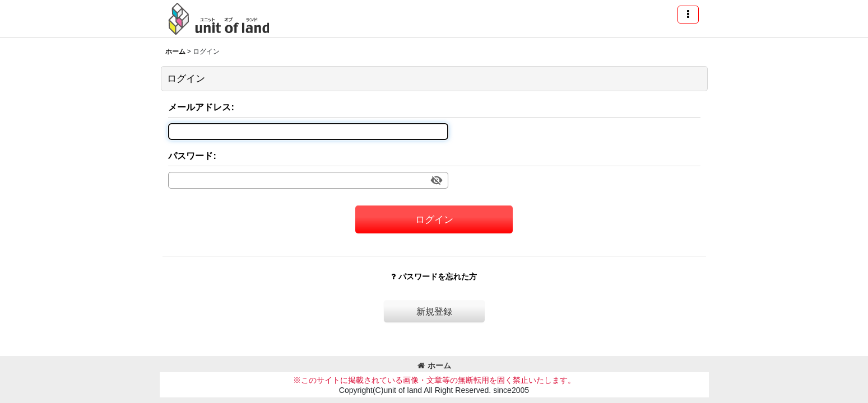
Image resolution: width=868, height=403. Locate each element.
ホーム (434, 365)
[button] (688, 15)
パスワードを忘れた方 (434, 277)
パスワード (191, 156)
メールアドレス (199, 107)
